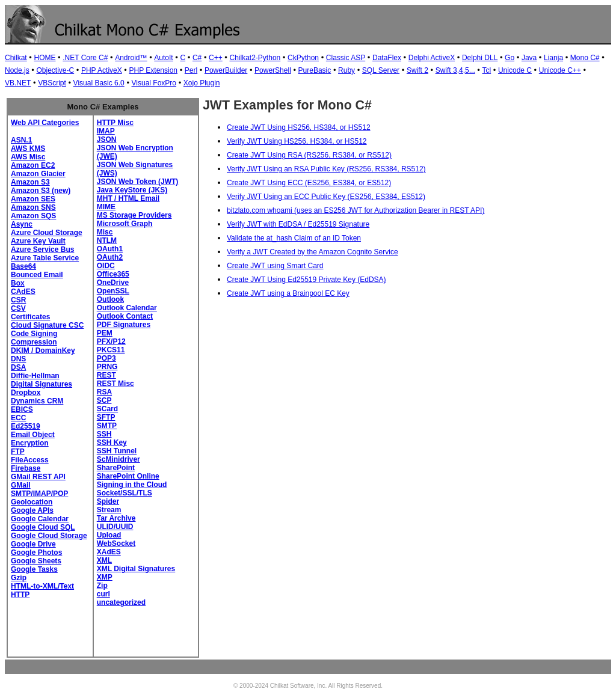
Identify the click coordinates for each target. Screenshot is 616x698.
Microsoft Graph (125, 224)
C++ (216, 58)
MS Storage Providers (134, 215)
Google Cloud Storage (49, 536)
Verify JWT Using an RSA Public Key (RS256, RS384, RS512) (326, 169)
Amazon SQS (33, 216)
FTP (18, 452)
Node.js (17, 70)
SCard (107, 409)
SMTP (107, 426)
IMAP (106, 131)
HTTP (20, 595)
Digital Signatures (42, 384)
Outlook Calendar (127, 308)
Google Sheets (36, 561)
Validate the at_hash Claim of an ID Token (294, 238)
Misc (105, 232)
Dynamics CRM (37, 401)
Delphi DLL (480, 58)
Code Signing (34, 334)
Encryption (30, 443)
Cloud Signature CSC (47, 325)
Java (529, 58)
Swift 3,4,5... (455, 70)
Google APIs (32, 510)
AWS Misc (28, 157)
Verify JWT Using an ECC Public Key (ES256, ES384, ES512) (326, 197)
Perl (191, 70)
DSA (18, 367)
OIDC (106, 266)
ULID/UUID (115, 527)
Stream (109, 510)
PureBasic (315, 70)
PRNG (107, 367)
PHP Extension (154, 70)
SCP (104, 400)
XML (104, 560)
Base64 (23, 266)
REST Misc (115, 384)
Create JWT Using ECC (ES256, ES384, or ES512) (309, 183)
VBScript (52, 83)
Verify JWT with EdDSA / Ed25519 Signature (298, 224)
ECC (18, 418)
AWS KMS (28, 148)
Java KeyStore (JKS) (132, 190)
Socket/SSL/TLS (125, 493)
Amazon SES (33, 199)
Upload (109, 535)
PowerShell (273, 70)
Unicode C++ (560, 70)
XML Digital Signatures (136, 569)
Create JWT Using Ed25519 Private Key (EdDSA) (306, 280)
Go (510, 58)
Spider (108, 501)
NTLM (107, 240)
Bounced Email (37, 275)
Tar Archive (116, 518)
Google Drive (33, 544)
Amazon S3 (30, 182)
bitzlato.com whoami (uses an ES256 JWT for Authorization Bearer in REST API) (356, 210)
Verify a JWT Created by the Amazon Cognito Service (313, 252)
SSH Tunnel (117, 451)
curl (103, 594)
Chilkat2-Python (255, 58)
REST (106, 375)
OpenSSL (113, 291)
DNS (18, 359)
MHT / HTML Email (128, 198)
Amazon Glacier (38, 174)
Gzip (19, 578)
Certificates (30, 317)
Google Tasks (34, 569)
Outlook (110, 299)
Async (22, 224)
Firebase (26, 468)
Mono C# (585, 58)
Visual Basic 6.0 (99, 83)
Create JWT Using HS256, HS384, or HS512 (299, 127)
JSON (107, 139)
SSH (104, 434)
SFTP (106, 417)
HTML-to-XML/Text (42, 586)
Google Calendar (40, 519)
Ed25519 (26, 426)
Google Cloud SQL (43, 527)
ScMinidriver (119, 459)
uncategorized (121, 602)
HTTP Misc (115, 123)
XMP (105, 577)
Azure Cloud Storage (47, 233)
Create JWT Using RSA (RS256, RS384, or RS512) (309, 155)
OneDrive (113, 283)
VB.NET (18, 83)
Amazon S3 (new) (41, 191)
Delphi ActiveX (432, 58)
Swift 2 (417, 70)
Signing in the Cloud (132, 485)
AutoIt (163, 58)
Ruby (346, 70)
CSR (18, 300)
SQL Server (381, 70)
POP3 (106, 358)
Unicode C (515, 70)
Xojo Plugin (202, 83)
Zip (102, 586)
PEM (105, 333)
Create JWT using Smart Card (275, 266)
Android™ (131, 58)
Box (18, 283)
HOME (45, 58)
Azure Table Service (45, 258)
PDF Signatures (124, 325)
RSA (104, 392)
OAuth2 (110, 257)
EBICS (22, 409)
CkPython (303, 58)
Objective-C (55, 70)
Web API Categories (45, 123)
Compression (34, 342)
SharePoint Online (128, 476)
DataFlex (387, 58)
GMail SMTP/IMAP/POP (39, 489)
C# (197, 58)
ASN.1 (21, 140)
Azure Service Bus (42, 250)
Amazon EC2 (33, 165)
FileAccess (30, 460)
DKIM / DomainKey (43, 351)
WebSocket (116, 543)
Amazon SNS (33, 207)
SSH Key (112, 442)
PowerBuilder (226, 70)
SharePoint (116, 468)
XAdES (109, 552)
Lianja (553, 58)
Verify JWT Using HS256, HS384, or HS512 (297, 141)
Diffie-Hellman (35, 376)
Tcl (487, 70)
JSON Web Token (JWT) (138, 182)
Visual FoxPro (154, 83)
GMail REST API (38, 477)
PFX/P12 (111, 341)
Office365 (113, 274)
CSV (18, 308)
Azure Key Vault (38, 241)
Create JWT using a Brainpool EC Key (288, 293)
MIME (106, 207)
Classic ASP (346, 58)
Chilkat (16, 58)
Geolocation (32, 502)
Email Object (33, 435)
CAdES (23, 292)
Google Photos (36, 553)
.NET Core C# (85, 58)
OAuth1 (110, 249)
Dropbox (26, 393)
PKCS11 (111, 350)
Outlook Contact (125, 316)
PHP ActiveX (102, 70)
